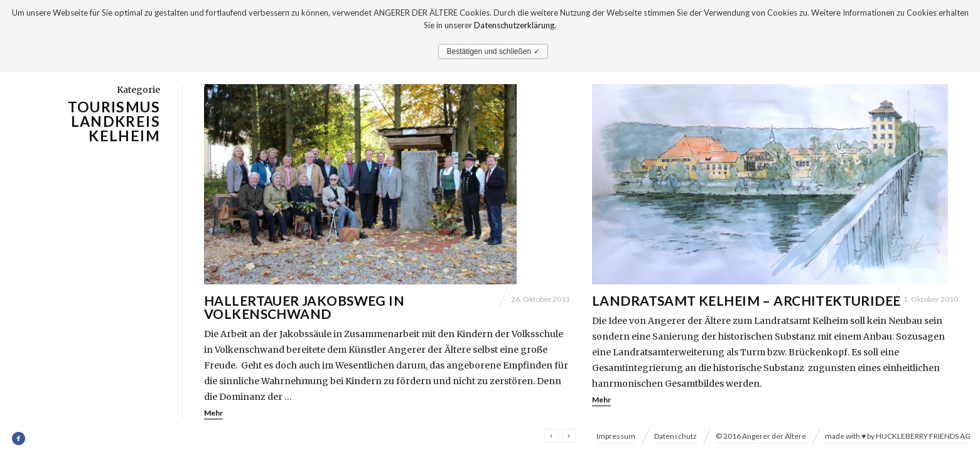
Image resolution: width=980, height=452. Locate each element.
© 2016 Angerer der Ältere (761, 436)
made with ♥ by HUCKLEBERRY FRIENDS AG (898, 436)
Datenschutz (676, 436)
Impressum (616, 436)
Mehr (213, 413)
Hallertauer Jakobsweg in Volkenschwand (304, 307)
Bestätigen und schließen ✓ (493, 51)
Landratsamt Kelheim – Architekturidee (746, 300)
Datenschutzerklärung (514, 25)
